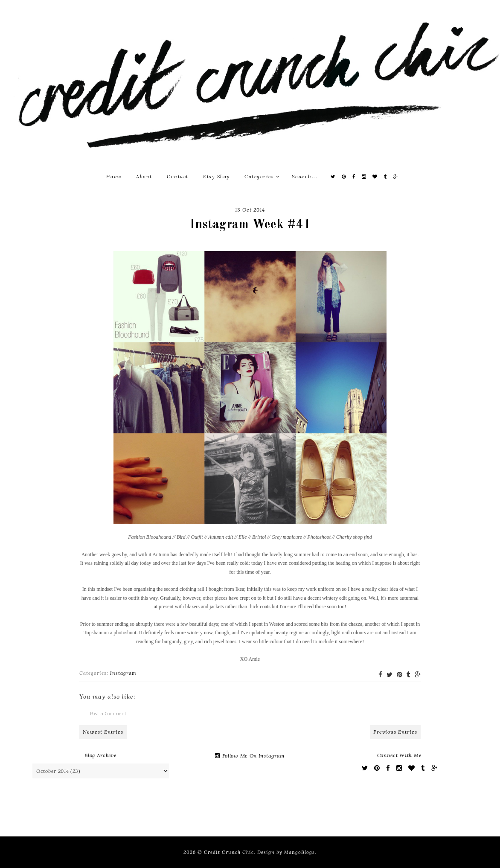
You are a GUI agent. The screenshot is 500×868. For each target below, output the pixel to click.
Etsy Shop (217, 177)
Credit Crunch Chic (229, 852)
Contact (178, 177)
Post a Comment (108, 713)
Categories (262, 177)
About (144, 177)
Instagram (123, 673)
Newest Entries (103, 732)
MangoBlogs (299, 852)
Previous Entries (395, 732)
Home (114, 177)
